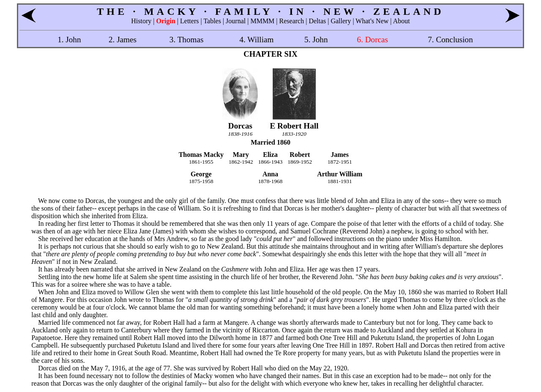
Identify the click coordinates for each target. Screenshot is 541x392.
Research (292, 21)
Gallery (341, 21)
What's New (372, 21)
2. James (123, 40)
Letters (189, 21)
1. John (69, 40)
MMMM (262, 21)
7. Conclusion (450, 40)
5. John (316, 40)
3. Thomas (187, 40)
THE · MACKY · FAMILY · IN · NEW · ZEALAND (270, 11)
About (402, 21)
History (141, 21)
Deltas (317, 21)
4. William (256, 40)
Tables (212, 21)
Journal (236, 21)
